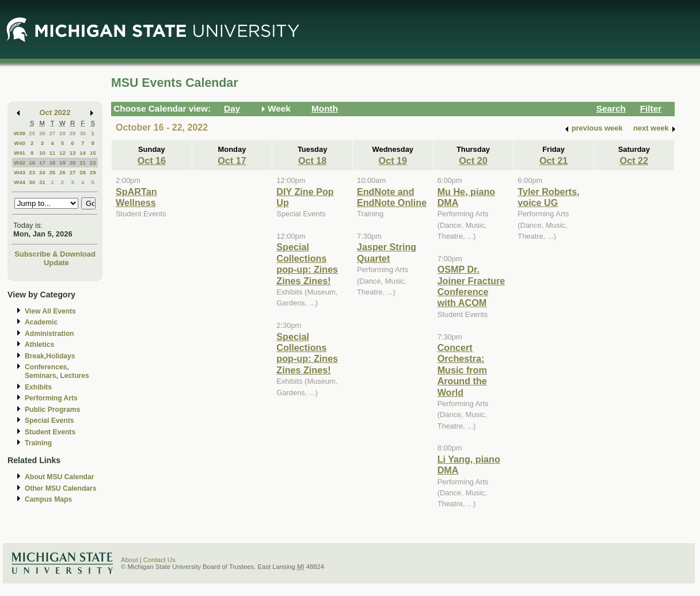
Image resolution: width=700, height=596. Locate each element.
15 (93, 153)
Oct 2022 (55, 112)
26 (42, 133)
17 (42, 163)
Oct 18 (312, 161)
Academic (41, 322)
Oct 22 (634, 161)
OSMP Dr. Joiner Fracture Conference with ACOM (471, 286)
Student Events (50, 432)
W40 (20, 143)
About (130, 560)
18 (52, 163)
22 (93, 163)
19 (62, 163)
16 (32, 163)
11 (52, 153)
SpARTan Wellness (136, 197)
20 (73, 163)
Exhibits (38, 387)
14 (83, 153)
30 (83, 133)
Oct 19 (393, 161)
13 (73, 153)
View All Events (50, 311)
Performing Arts (51, 398)
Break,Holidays (50, 356)
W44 (20, 182)
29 (73, 133)
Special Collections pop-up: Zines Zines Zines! (307, 263)
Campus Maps (48, 499)
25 (32, 133)
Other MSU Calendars (61, 488)
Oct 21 (553, 161)
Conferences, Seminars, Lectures (57, 371)
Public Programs (52, 410)
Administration (49, 334)
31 (42, 182)
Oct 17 (232, 161)
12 (62, 153)
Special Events (49, 421)
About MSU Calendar (59, 477)
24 (42, 172)
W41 (20, 153)
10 (42, 153)
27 (52, 133)
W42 (20, 163)
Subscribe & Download (55, 254)
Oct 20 (473, 161)
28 (62, 133)
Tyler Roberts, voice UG (548, 197)
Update (56, 263)
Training (38, 443)
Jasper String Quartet (387, 252)
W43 (20, 172)
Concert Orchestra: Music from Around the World (462, 370)
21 (83, 163)
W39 (20, 133)
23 (32, 172)
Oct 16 (152, 161)
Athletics (39, 345)
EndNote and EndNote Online (392, 197)
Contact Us (159, 560)
